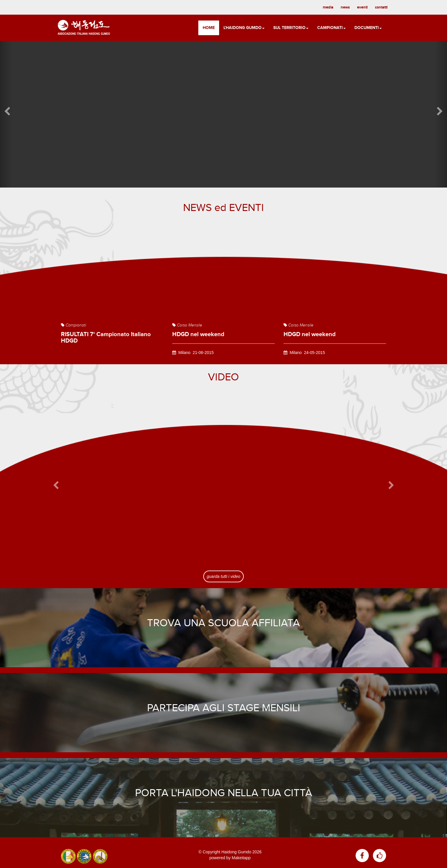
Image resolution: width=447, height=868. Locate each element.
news (345, 7)
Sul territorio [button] (291, 28)
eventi (362, 7)
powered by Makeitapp (230, 858)
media (328, 7)
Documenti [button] (368, 28)
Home (209, 28)
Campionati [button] (331, 28)
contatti (381, 7)
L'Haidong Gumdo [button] (244, 28)
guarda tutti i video (223, 576)
